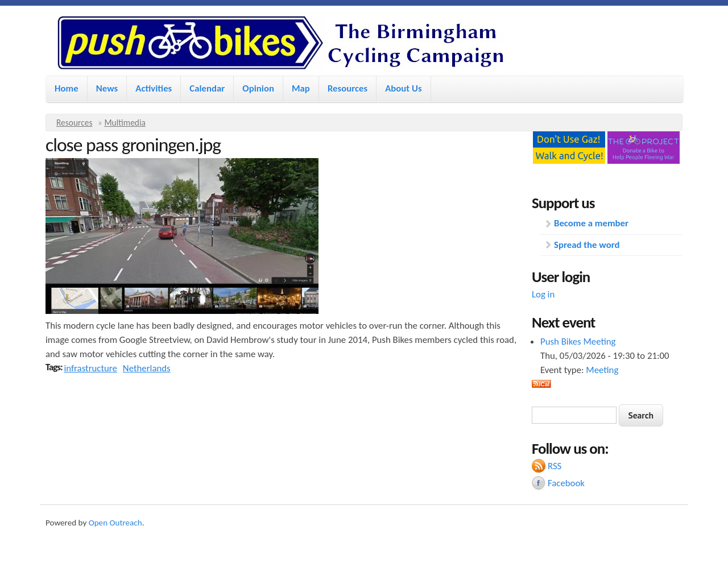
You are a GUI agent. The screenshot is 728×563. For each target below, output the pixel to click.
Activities (154, 88)
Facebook (566, 483)
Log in (543, 294)
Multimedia (125, 123)
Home (67, 88)
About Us (403, 88)
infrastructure (90, 368)
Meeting (602, 370)
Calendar (207, 88)
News (107, 88)
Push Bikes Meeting (578, 341)
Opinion (258, 88)
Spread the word (587, 245)
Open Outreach (115, 523)
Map (301, 88)
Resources (348, 88)
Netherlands (147, 368)
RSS (555, 466)
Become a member (591, 223)
